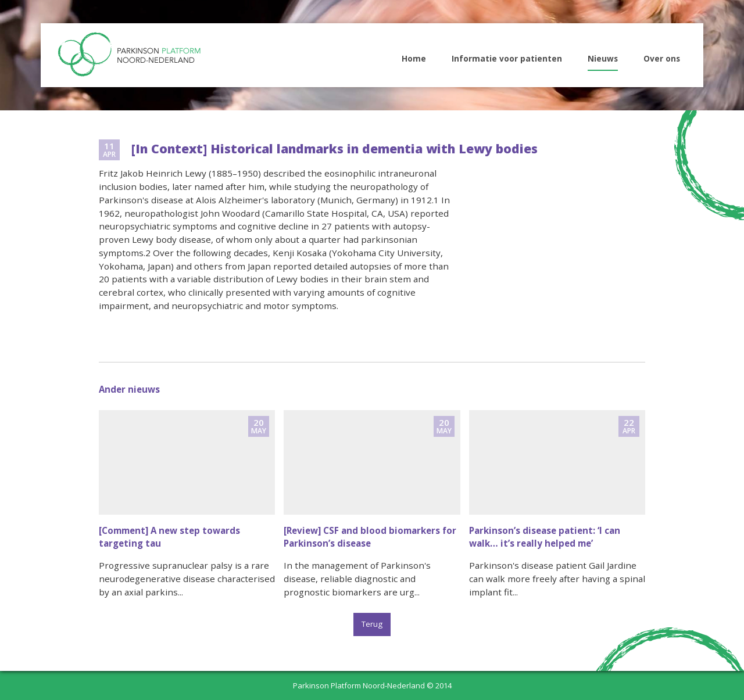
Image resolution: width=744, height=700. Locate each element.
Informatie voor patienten (507, 58)
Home (414, 58)
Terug (372, 624)
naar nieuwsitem (187, 509)
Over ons (662, 58)
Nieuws (603, 58)
